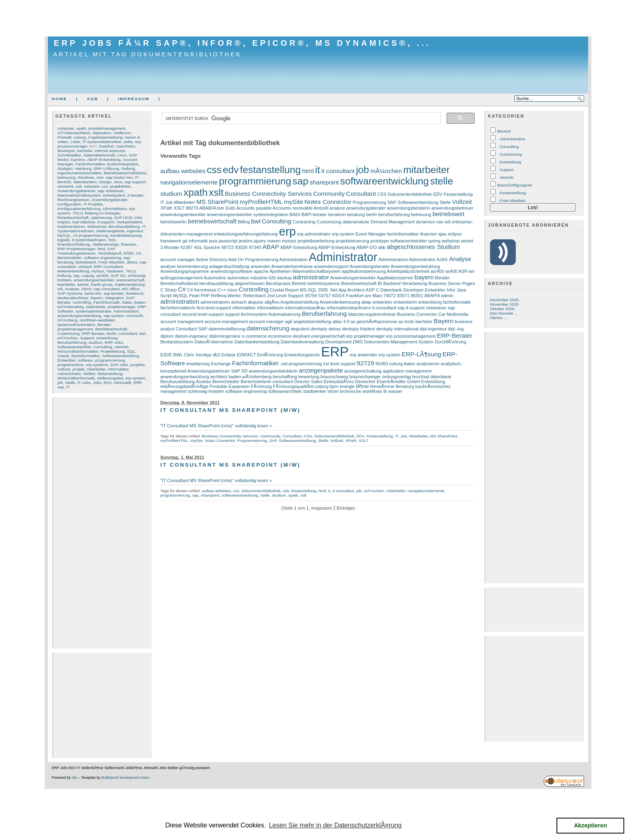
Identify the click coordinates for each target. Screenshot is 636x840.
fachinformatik (457, 302)
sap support (135, 182)
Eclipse (229, 355)
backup (284, 278)
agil (289, 321)
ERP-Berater (93, 333)
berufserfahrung (394, 214)
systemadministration (76, 325)
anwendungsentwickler (94, 280)
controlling (82, 302)
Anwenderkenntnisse (292, 266)
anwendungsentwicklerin (273, 371)
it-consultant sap (388, 308)
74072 (390, 296)
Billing (244, 222)
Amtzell (321, 208)
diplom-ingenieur (191, 336)
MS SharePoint (217, 202)
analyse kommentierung (184, 266)
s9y (75, 778)
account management (182, 321)
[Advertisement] (318, 18)
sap (61, 387)
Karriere (78, 160)
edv (231, 170)
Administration (126, 311)
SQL (131, 351)
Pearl (194, 296)
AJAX (442, 259)
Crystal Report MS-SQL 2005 (299, 290)
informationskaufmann (349, 308)
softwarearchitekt (285, 391)
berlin (112, 333)
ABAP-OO (367, 247)
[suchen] (300, 118)
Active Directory (212, 259)
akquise (256, 302)
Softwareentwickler (74, 347)
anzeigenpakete (321, 370)
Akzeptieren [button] (591, 825)
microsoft (134, 316)
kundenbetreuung (126, 235)
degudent (300, 329)
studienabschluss (73, 298)
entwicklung (107, 338)
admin (447, 296)
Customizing (69, 333)
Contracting (304, 222)
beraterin (337, 214)
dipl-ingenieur (433, 329)
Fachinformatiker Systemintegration (107, 164)
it (318, 170)
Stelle (70, 382)
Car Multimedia (453, 314)
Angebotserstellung (105, 137)
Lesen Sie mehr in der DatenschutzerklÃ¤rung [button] (335, 825)
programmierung (110, 360)
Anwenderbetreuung (340, 302)
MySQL (64, 235)
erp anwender (364, 355)
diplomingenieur (225, 336)
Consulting (103, 347)
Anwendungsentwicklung (415, 266)
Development (338, 342)
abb (382, 247)
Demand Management (392, 222)
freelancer (135, 293)
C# (139, 253)
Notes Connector (328, 202)
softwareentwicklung (384, 181)
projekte (137, 365)
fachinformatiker (86, 356)
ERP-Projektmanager (76, 249)
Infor (451, 290)
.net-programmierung (301, 364)
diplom (167, 336)
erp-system (135, 378)
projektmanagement (75, 329)
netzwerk (66, 186)
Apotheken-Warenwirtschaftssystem (305, 271)
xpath (81, 128)
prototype (380, 241)
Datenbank (96, 307)
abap (366, 302)
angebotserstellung (312, 321)
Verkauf (85, 267)
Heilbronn (122, 133)
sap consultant (107, 289)
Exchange (221, 364)
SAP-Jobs (119, 365)
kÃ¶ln (129, 253)
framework (171, 241)
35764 (311, 296)
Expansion (239, 386)
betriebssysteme (324, 283)
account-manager (266, 321)
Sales (127, 302)
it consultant (338, 171)
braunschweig (334, 377)
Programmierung (369, 202)
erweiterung (198, 364)
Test (112, 240)
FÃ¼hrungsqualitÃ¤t (293, 386)
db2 (216, 355)
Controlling (254, 289)
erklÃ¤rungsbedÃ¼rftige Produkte (194, 386)
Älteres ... (498, 318)
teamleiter (66, 284)
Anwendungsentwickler (353, 278)
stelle (442, 181)
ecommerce (280, 336)
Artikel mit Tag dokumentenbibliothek (147, 54)
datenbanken (85, 182)
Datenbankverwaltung (302, 342)
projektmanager (121, 307)
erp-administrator (314, 234)
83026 (241, 247)
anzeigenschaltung (363, 371)
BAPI (306, 214)
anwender (260, 266)
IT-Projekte (93, 204)
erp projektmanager (365, 336)
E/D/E (166, 355)
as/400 (103, 275)
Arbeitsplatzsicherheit (408, 271)
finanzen (129, 244)
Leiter (75, 142)
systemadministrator (93, 311)
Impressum (134, 99)
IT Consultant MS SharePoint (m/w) (230, 410)
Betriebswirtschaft (111, 329)
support (232, 314)
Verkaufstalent (129, 222)
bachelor (85, 151)
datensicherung (268, 328)
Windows (86, 177)
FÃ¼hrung (261, 386)
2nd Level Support (286, 296)
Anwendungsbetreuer (77, 191)
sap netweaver (111, 191)
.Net (333, 290)
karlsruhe (93, 293)
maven (274, 241)
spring (434, 241)
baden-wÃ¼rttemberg (250, 377)
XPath (166, 208)
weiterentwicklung (73, 271)
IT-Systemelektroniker (102, 142)
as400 (451, 271)
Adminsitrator (422, 259)
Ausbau (203, 381)
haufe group (102, 284)
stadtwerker (315, 391)
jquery (260, 241)
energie (347, 386)
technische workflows (361, 391)
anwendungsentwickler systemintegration (248, 214)
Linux (122, 155)
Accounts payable (254, 208)
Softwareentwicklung (121, 356)
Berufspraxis (278, 283)
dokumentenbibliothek (261, 491)
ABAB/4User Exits (217, 208)
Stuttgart (65, 168)
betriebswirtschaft (212, 221)
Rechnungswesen (74, 200)
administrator (311, 277)
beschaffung (285, 377)
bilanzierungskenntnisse (372, 314)
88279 (192, 208)
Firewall (64, 137)
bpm (334, 386)
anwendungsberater (366, 208)
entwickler (382, 302)
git (185, 241)
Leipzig (88, 275)
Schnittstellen (70, 155)
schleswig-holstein (206, 391)
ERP (137, 382)
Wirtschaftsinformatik (76, 378)
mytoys (98, 271)
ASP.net (466, 271)
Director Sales (308, 381)
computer (66, 128)
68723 (228, 247)
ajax (443, 234)
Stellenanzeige (106, 244)
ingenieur (135, 231)
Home (60, 99)
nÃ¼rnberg (68, 320)
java (213, 241)
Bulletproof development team (125, 778)
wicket (467, 241)
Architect (356, 290)
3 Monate (170, 247)
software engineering (103, 258)
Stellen (89, 374)
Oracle (63, 356)
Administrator (69, 374)
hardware (115, 271)
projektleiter (120, 186)
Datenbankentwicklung (257, 342)
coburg (79, 137)
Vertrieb (121, 347)
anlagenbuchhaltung (229, 266)
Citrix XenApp (198, 355)
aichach (239, 302)
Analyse (72, 289)
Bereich (504, 131)
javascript (228, 241)
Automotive (215, 278)
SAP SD (118, 275)
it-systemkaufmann (89, 240)
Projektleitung (112, 351)
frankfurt (107, 146)
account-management (226, 321)
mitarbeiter (96, 369)
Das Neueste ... (504, 313)
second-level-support (203, 314)
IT (68, 387)
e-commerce (254, 336)
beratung (356, 214)
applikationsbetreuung (364, 271)
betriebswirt (86, 262)
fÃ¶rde (362, 386)
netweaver (436, 308)
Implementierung (130, 284)
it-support (106, 222)
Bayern (444, 321)
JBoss (132, 262)
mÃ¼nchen (68, 338)
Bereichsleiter (70, 258)
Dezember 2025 (504, 300)
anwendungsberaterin (408, 208)
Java (118, 182)
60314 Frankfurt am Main (357, 296)
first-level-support (214, 308)
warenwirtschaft (130, 280)
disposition (102, 133)
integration (114, 298)
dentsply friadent (358, 329)
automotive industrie (247, 278)
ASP (370, 290)
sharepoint (324, 182)
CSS (382, 194)
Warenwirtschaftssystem (79, 195)
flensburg (405, 386)
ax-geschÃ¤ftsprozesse (374, 321)
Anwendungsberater (109, 200)
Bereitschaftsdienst (179, 283)
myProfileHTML (261, 202)
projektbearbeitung (316, 241)
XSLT (179, 208)
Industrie (92, 186)
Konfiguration (69, 204)
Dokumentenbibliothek (410, 194)
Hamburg (83, 168)
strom (333, 391)
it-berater (135, 195)
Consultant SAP (191, 329)
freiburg (128, 168)
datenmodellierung (227, 329)
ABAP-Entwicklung (104, 160)
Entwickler (67, 360)
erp (287, 231)
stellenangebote (110, 231)
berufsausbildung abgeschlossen (232, 283)
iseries (83, 284)
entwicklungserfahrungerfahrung (246, 234)
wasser (395, 391)
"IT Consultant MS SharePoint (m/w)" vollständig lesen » (216, 426)
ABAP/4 (432, 296)
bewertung (309, 377)
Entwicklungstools (302, 355)
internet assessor (110, 151)
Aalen (410, 364)
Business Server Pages (452, 283)
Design (105, 182)
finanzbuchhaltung (74, 244)
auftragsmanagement (181, 278)
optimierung (101, 217)
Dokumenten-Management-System (399, 342)
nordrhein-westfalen (97, 320)
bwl (142, 333)
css (105, 186)
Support (87, 338)
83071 (403, 296)
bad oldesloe (84, 222)
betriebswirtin (173, 222)
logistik (64, 240)
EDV (107, 382)
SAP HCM (123, 217)
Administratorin (393, 259)
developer (66, 151)
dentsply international (397, 329)
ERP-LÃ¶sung (106, 168)
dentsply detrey (326, 329)
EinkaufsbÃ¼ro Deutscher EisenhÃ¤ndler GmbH (372, 381)
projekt (79, 369)
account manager (177, 259)
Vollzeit (64, 369)
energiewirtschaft (328, 336)
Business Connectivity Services (268, 194)
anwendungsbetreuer (452, 208)
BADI (295, 214)
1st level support (339, 364)
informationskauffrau (305, 308)
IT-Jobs (84, 382)
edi (60, 289)
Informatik (122, 382)
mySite (293, 202)
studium (96, 342)
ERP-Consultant (109, 267)
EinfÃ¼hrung (270, 355)
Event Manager (371, 234)
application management (407, 371)
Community (329, 194)
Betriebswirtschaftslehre (125, 173)
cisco (232, 290)
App (342, 290)
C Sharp (168, 290)
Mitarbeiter (185, 202)
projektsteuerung (352, 241)
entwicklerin (405, 302)
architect (219, 377)
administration (180, 301)
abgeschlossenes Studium (423, 247)
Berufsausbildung (124, 226)
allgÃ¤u (272, 302)
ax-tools (406, 321)
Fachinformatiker (255, 363)
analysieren (428, 364)
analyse (337, 208)
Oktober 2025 (502, 309)
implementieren (71, 226)
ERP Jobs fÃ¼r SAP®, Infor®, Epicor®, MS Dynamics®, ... (243, 43)
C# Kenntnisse (202, 290)
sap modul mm (119, 177)
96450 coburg (389, 364)
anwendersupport (331, 266)
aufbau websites (183, 171)
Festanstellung (458, 194)
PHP (205, 296)
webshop (451, 241)
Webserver (97, 226)
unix (100, 177)
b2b (272, 278)
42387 (186, 247)
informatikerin (115, 209)
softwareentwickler (409, 241)
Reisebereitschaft (73, 217)
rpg (76, 275)
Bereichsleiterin (256, 381)
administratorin (215, 302)
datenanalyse (356, 222)
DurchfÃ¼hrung (450, 342)
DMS (358, 342)
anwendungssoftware (231, 271)
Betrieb (299, 283)
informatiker (118, 369)
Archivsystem (254, 314)
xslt (79, 186)
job (60, 382)
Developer (413, 290)
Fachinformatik (106, 302)
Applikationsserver (395, 278)
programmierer (71, 365)
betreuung (67, 177)
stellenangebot (110, 378)
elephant (301, 336)
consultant (128, 333)
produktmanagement (107, 128)
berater (320, 214)
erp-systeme (97, 365)
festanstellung (110, 374)
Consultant (361, 194)
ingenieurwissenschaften (80, 173)
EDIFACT (246, 355)
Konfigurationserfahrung (79, 209)
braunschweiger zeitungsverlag (380, 377)
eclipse (455, 234)
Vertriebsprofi (110, 253)
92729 (366, 363)
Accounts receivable (293, 208)
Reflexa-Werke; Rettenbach (238, 296)
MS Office (130, 289)
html (101, 249)
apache (261, 271)
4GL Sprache (207, 247)
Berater (104, 325)
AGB (92, 99)
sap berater (114, 293)
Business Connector (417, 314)
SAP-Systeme (70, 293)
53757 (325, 296)
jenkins (245, 241)
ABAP (86, 289)
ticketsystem (114, 195)
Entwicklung (433, 381)
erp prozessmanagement (411, 336)
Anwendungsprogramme (185, 271)
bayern (97, 298)
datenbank (441, 377)
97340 (255, 247)
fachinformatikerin (178, 308)
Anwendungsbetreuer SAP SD (217, 371)
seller (128, 142)
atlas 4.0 (341, 321)
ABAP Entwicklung (299, 247)
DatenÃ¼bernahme (214, 342)
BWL (178, 355)
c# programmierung (90, 235)
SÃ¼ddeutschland (74, 133)
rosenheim (126, 146)
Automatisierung (284, 314)
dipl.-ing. (456, 329)
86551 (417, 296)
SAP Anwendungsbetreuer (87, 251)
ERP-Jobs (114, 342)
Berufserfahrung (72, 342)
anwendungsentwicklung (79, 316)
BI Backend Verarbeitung (402, 283)
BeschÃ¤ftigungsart (515, 185)
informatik (198, 241)
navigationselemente (189, 182)
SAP (392, 202)
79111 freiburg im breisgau (97, 213)
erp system (389, 355)
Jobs (97, 382)
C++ (93, 146)
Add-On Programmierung (253, 259)
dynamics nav (429, 222)
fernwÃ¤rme (382, 386)
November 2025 (504, 304)
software (86, 360)
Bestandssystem (177, 342)
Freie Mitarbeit (111, 262)
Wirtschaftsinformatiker (78, 351)
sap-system (114, 316)
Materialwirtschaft (99, 155)
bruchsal (421, 377)
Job (169, 202)
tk (385, 391)
